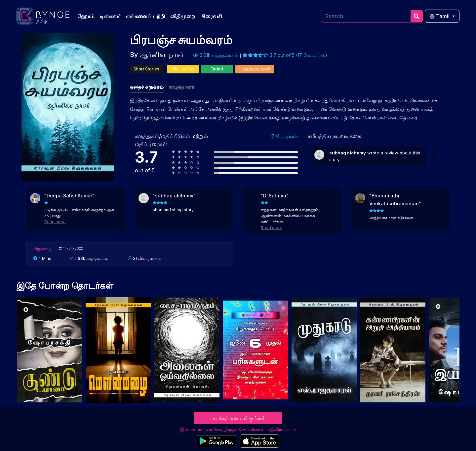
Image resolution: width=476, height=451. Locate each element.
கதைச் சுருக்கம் (147, 87)
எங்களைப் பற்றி (145, 16)
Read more (55, 222)
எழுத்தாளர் (181, 87)
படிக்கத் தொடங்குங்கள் (238, 418)
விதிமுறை (183, 16)
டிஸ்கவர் (110, 16)
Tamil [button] (440, 16)
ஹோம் (86, 16)
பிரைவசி (211, 16)
